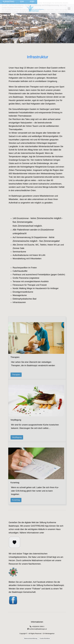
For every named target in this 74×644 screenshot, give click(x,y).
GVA (22, 2)
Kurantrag (16, 500)
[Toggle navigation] (69, 9)
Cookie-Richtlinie (45, 638)
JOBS (32, 2)
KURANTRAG (9, 2)
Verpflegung (17, 437)
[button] (6, 28)
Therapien (16, 375)
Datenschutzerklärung (31, 638)
